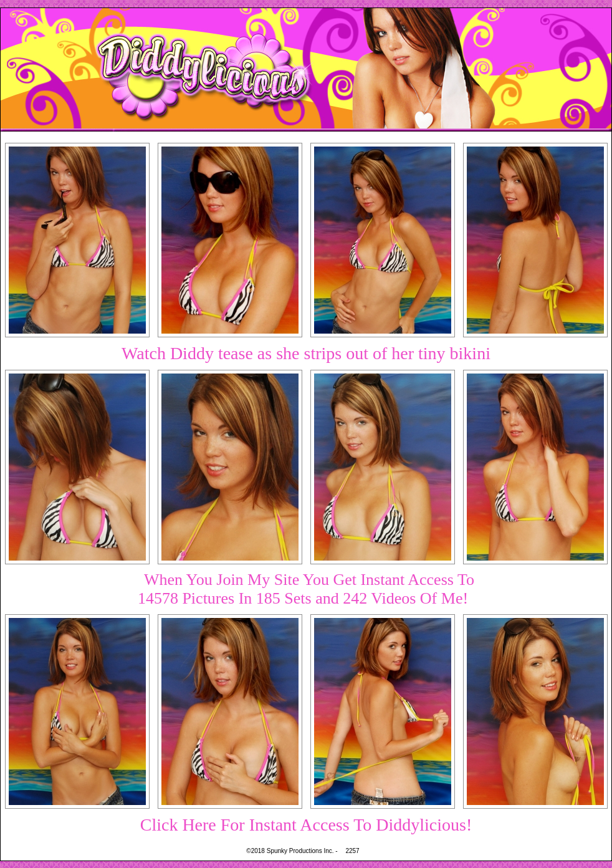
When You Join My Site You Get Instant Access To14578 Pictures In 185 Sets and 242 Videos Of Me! (306, 589)
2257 (352, 851)
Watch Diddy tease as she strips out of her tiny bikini (306, 353)
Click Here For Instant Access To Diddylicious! (306, 825)
